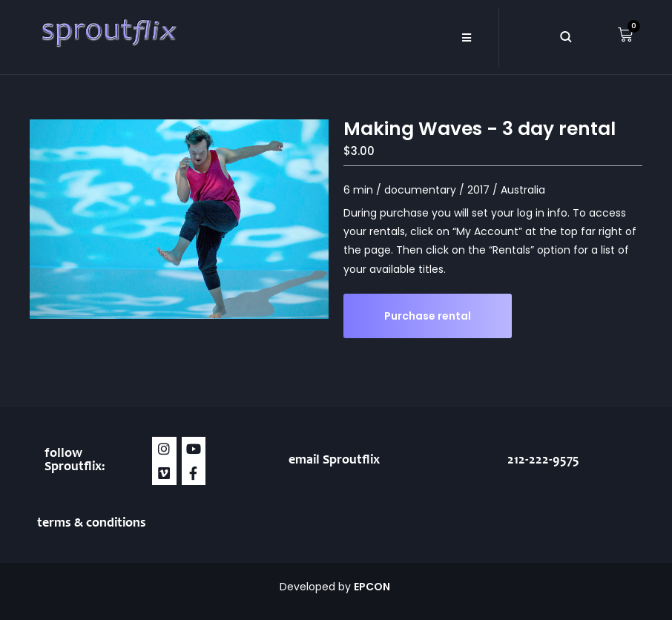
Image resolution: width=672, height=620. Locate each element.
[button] (467, 37)
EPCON (373, 587)
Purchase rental (428, 316)
